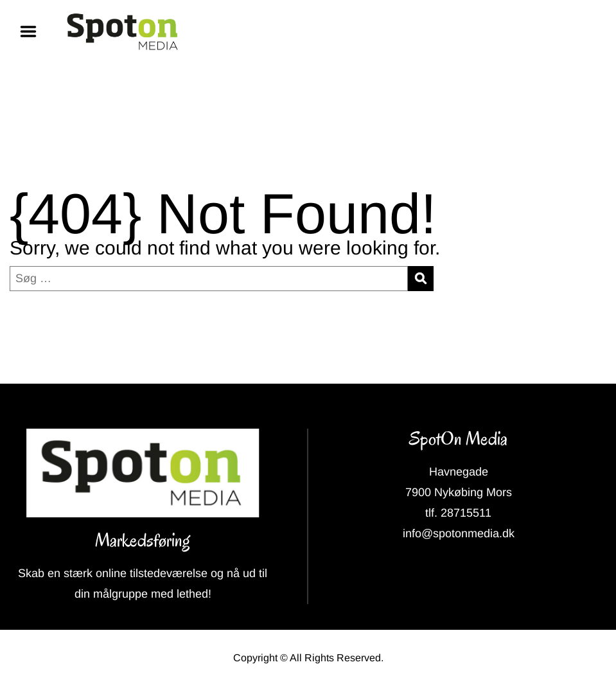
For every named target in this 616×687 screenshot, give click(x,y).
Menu (33, 31)
